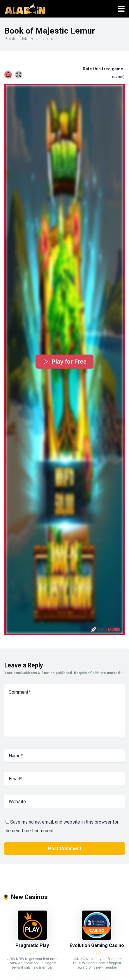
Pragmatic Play (32, 945)
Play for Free (64, 362)
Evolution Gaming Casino (97, 945)
